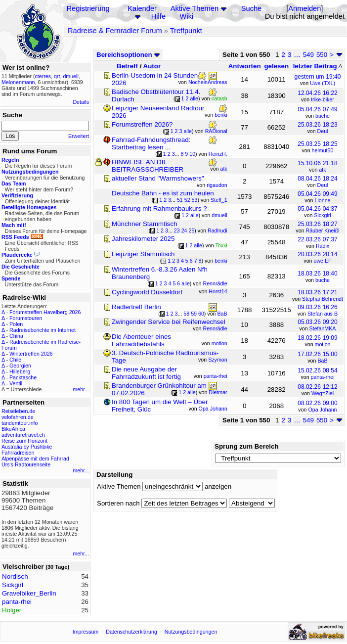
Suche (252, 8)
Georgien (20, 366)
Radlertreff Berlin (136, 307)
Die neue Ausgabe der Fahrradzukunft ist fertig (146, 373)
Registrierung (88, 8)
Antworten (245, 66)
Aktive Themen (195, 8)
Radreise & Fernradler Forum (115, 31)
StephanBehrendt (323, 299)
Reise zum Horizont (24, 441)
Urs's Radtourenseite (26, 464)
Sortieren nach (118, 503)
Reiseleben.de (18, 411)
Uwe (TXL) (323, 83)
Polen (16, 324)
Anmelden (304, 8)
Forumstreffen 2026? (142, 124)
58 (186, 314)
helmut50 (323, 150)
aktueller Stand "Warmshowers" (158, 178)
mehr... (81, 389)
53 (195, 200)
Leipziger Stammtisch (143, 254)
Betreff (127, 66)
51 (180, 200)
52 (187, 200)
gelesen (276, 66)
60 (201, 314)
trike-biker (323, 99)
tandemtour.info (20, 423)
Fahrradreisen (18, 453)
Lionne (323, 200)
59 (194, 314)
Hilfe (158, 16)
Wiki (187, 16)
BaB (322, 361)
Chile (15, 360)
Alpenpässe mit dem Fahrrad (35, 459)
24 (184, 230)
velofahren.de (18, 417)
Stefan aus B (323, 314)
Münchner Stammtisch (145, 224)
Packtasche (23, 377)
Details (81, 102)
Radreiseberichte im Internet (43, 330)
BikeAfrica (13, 429)
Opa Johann (322, 410)
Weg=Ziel (323, 393)
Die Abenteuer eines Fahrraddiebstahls (141, 340)
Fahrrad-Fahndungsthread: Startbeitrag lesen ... (151, 143)
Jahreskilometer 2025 (143, 239)
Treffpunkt (186, 31)
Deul (323, 131)
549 (308, 55)
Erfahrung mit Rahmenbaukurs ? (159, 208)
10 (192, 154)
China (16, 336)
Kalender (142, 8)
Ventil (16, 383)
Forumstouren (26, 318)
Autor (152, 66)
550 (322, 55)
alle (194, 98)
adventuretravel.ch (23, 435)
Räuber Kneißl (322, 230)
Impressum (86, 632)
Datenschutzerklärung (131, 632)
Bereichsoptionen (128, 55)
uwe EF (322, 261)
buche (323, 116)
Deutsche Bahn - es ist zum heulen (163, 193)
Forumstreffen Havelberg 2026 (45, 312)
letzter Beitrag (318, 66)
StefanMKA (323, 328)
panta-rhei (323, 377)
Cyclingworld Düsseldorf (147, 292)
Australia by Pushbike (27, 447)
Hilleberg (20, 371)
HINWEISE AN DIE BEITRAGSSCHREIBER (148, 166)
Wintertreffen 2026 (31, 354)
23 (177, 230)
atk (322, 170)
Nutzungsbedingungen (191, 632)
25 (191, 230)
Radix (323, 246)
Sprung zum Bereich (247, 446)
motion (323, 344)
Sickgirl (322, 215)
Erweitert (79, 136)
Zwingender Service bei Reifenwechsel (169, 322)
